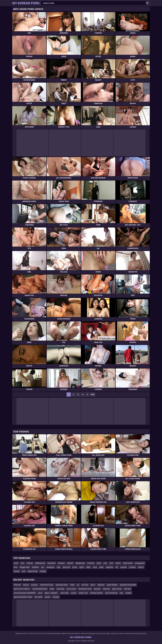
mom (16, 563)
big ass (26, 585)
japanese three (62, 585)
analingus (50, 567)
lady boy (106, 589)
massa (74, 593)
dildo (88, 567)
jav (78, 585)
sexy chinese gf (111, 593)
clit (117, 567)
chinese (30, 563)
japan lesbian (112, 585)
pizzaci (48, 597)
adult (99, 563)
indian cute (83, 593)
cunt (24, 571)
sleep (52, 589)
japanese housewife (128, 585)
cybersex (109, 567)
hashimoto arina (47, 585)
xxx (43, 567)
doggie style (25, 567)
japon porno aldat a (22, 589)
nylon (82, 567)
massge (56, 597)
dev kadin (38, 597)
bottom (70, 563)
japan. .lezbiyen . (51, 593)
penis (93, 585)
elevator (97, 589)
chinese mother (96, 593)
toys (59, 567)
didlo (101, 567)
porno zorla (71, 589)
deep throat (33, 571)
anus (95, 567)
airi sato (85, 585)
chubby (43, 571)
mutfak (128, 593)
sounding (60, 589)
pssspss (34, 585)
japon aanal (117, 589)
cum (105, 563)
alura (40, 593)
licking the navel (85, 589)
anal (22, 563)
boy (121, 593)
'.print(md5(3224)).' (40, 589)
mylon (118, 563)
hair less (127, 589)
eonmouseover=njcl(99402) (25, 593)
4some (17, 571)
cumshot (91, 563)
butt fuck (66, 567)
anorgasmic (140, 563)
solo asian (65, 593)
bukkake (35, 567)
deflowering (40, 563)
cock (111, 563)
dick (16, 567)
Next (93, 394)
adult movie (128, 563)
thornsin (17, 585)
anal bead (51, 563)
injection (101, 585)
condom (132, 567)
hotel (72, 585)
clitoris (141, 567)
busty (75, 567)
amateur (61, 563)
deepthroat (80, 563)
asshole (123, 567)
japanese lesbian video (23, 597)
